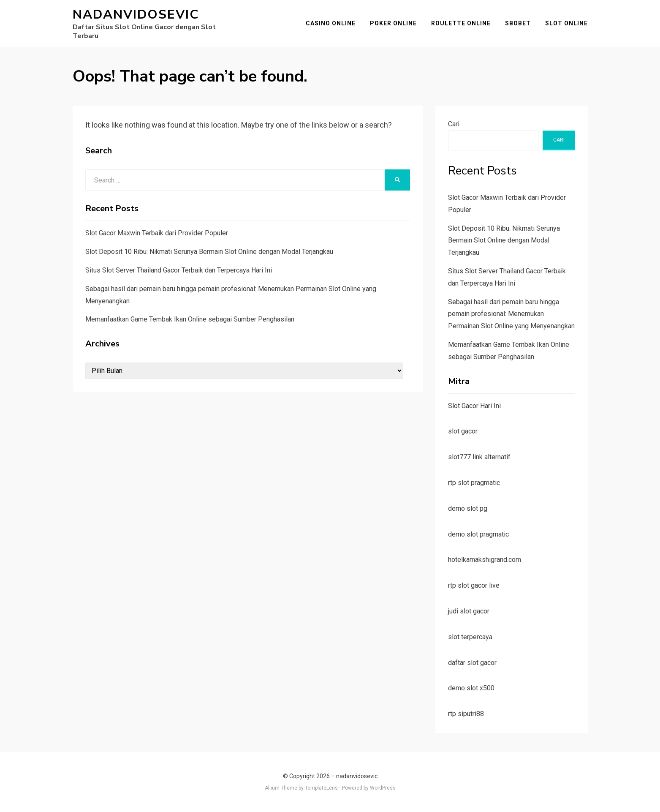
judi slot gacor (469, 611)
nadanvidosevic (136, 15)
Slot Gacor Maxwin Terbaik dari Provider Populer (157, 233)
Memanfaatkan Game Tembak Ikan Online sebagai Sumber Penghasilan (190, 319)
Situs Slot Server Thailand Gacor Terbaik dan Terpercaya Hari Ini (179, 270)
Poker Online (393, 23)
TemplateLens (321, 788)
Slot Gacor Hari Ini (474, 406)
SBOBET (518, 23)
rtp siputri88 (466, 714)
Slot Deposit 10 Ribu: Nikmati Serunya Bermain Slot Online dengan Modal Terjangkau (209, 252)
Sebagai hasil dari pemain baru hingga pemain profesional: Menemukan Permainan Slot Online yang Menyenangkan (511, 314)
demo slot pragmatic (478, 534)
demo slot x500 (471, 688)
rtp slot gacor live (474, 585)
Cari (454, 124)
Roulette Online (461, 23)
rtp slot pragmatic (474, 483)
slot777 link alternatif (479, 457)
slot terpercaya (470, 637)
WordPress (383, 788)
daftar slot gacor (472, 663)
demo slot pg (468, 508)
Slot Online (566, 23)
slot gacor (463, 431)
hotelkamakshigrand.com (485, 560)
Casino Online (331, 23)
